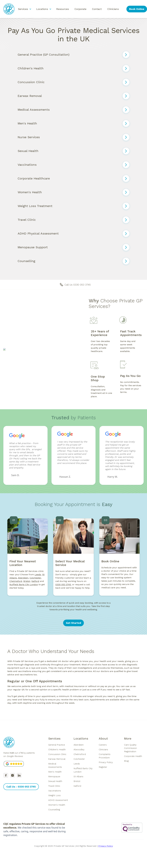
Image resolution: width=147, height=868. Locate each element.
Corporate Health (133, 756)
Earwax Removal (57, 759)
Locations (81, 739)
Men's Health (55, 772)
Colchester (79, 759)
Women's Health (57, 805)
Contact (97, 9)
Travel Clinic (54, 786)
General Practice (57, 745)
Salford (77, 786)
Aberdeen (23, 580)
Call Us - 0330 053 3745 (21, 787)
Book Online (137, 9)
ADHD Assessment (58, 800)
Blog (126, 761)
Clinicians (113, 9)
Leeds (38, 577)
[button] (24, 9)
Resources (63, 9)
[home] (9, 9)
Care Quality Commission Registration (130, 748)
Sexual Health (55, 781)
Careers (103, 745)
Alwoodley (79, 749)
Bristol (77, 781)
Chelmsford (80, 754)
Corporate (80, 9)
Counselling (54, 810)
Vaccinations (55, 791)
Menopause (54, 776)
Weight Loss (54, 795)
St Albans (78, 776)
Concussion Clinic (57, 754)
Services (54, 739)
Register (103, 767)
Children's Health (57, 749)
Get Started (73, 623)
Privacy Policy (106, 762)
